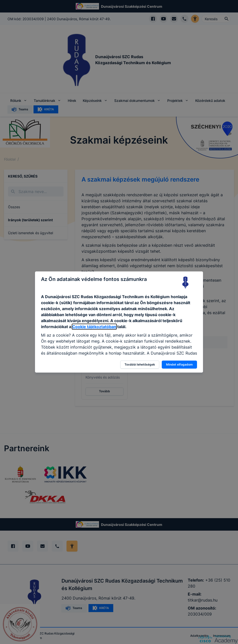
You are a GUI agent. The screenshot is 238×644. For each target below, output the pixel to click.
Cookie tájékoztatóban (94, 327)
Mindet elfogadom (179, 364)
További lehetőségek (140, 364)
